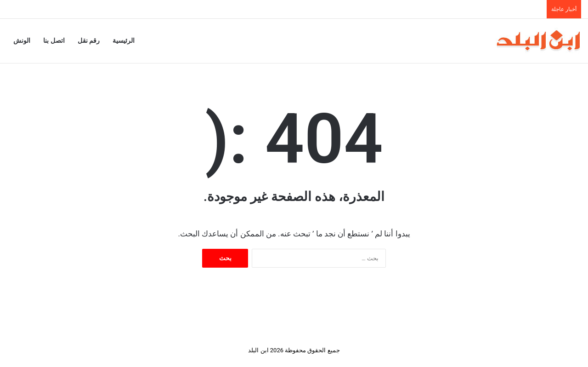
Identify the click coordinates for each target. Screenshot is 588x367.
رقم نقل (89, 41)
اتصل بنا (54, 41)
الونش (22, 41)
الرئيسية (124, 41)
